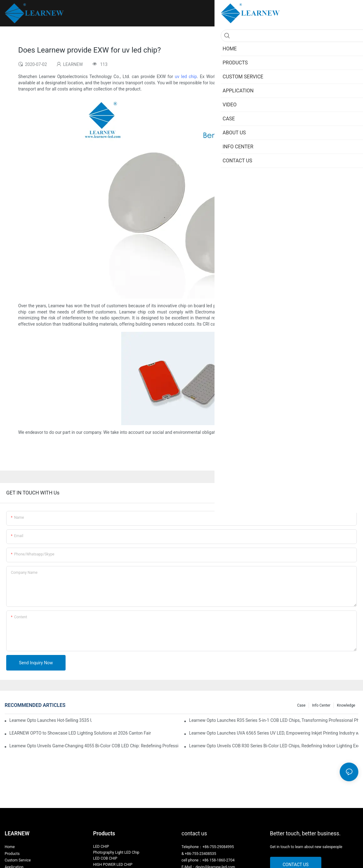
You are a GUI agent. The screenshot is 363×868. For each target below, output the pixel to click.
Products (12, 854)
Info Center (321, 705)
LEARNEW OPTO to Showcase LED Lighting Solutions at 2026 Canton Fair (80, 733)
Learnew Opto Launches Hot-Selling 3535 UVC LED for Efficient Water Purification (51, 720)
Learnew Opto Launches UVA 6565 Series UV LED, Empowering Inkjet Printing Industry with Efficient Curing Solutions (274, 733)
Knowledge (346, 705)
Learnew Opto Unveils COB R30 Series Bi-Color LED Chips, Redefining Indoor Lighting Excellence (274, 746)
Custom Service (18, 860)
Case (301, 705)
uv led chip (186, 77)
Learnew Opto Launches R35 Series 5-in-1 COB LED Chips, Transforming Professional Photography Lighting (274, 720)
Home (10, 847)
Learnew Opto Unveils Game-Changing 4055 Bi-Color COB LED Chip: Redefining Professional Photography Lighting (94, 746)
